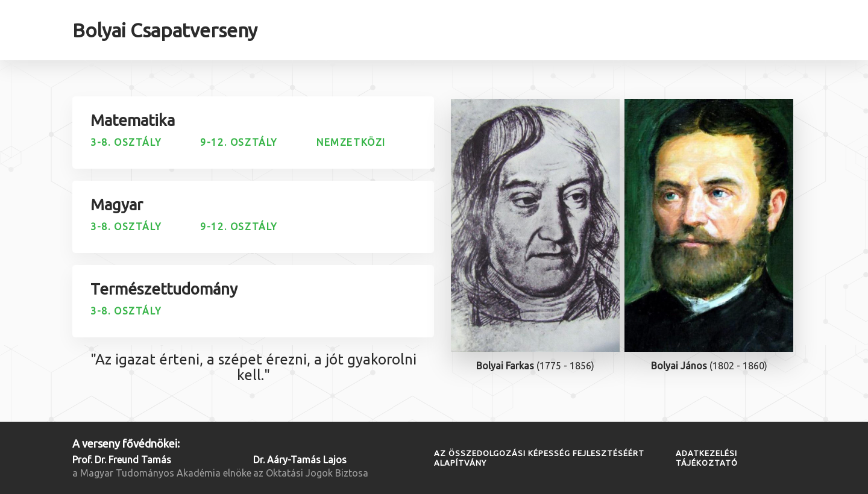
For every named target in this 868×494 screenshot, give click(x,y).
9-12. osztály (239, 142)
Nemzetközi (351, 142)
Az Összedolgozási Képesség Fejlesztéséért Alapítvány (539, 458)
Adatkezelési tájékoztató (707, 458)
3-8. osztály (126, 142)
